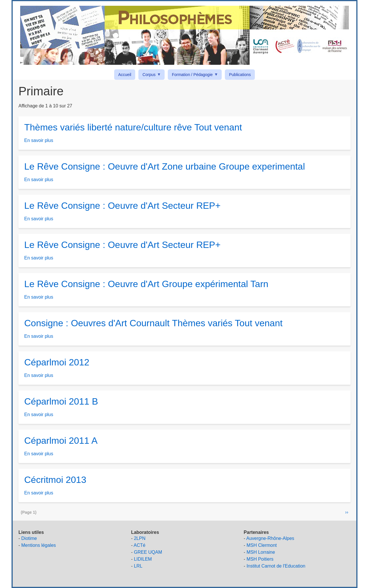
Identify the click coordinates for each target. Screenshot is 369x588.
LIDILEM (143, 559)
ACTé (140, 545)
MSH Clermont (262, 545)
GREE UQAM (148, 552)
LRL (138, 566)
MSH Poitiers (260, 559)
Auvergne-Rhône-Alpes (270, 538)
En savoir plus (39, 140)
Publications (240, 75)
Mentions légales (39, 545)
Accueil (125, 75)
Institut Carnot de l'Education (276, 566)
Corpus (150, 76)
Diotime (29, 538)
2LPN (140, 538)
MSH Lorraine (261, 552)
